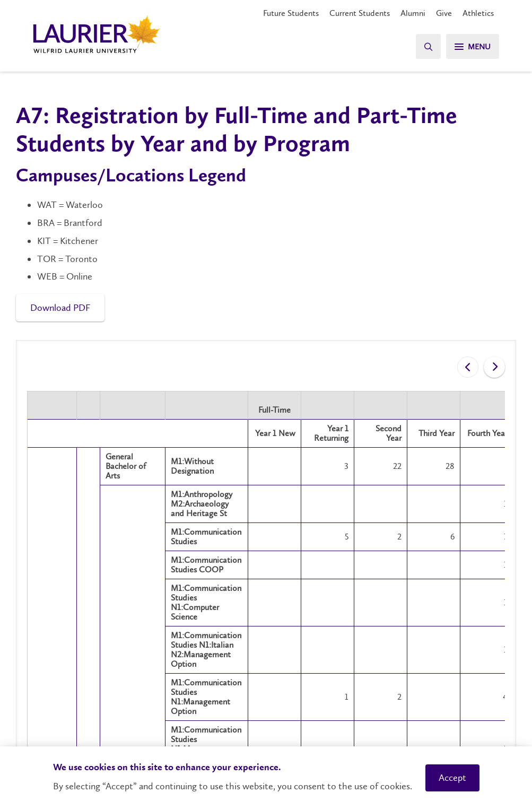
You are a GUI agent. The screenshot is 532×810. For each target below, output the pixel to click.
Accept (452, 778)
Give (444, 13)
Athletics (478, 13)
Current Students (360, 13)
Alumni (413, 13)
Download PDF (60, 308)
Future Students (291, 13)
